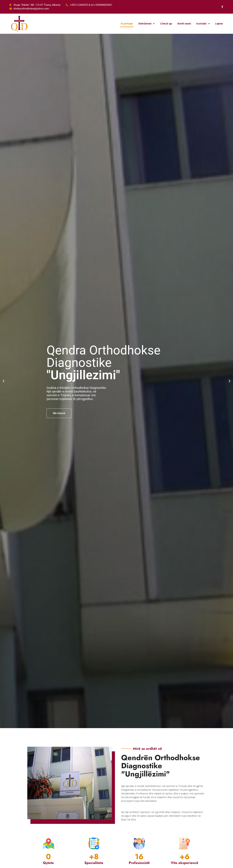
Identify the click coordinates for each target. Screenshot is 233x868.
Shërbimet (146, 24)
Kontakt (203, 24)
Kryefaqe (127, 24)
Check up (166, 24)
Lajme (219, 24)
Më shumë (59, 413)
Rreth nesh (184, 24)
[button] (3, 381)
